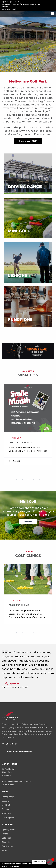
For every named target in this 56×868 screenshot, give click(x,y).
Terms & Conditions (30, 864)
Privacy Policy (15, 864)
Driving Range (8, 797)
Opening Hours (8, 830)
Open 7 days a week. (10, 2)
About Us (6, 842)
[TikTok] (14, 744)
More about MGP (28, 141)
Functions (6, 809)
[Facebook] (3, 744)
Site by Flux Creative (10, 866)
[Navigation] (53, 14)
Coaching (17, 601)
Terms (5, 850)
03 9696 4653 (7, 7)
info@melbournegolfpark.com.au (16, 781)
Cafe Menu (7, 838)
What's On (6, 813)
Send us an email (9, 9)
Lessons (5, 801)
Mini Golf (16, 438)
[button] (20, 69)
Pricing (5, 834)
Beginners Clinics (19, 605)
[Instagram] (7, 744)
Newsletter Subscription (19, 752)
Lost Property (8, 818)
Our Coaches (7, 846)
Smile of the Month (20, 443)
